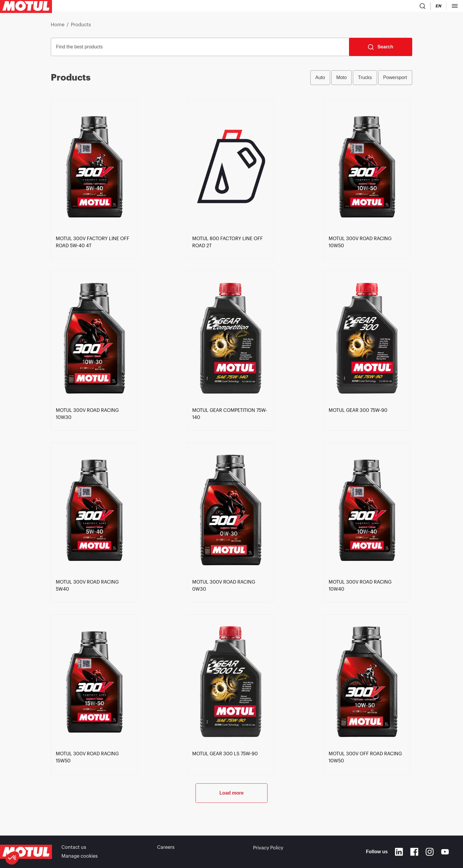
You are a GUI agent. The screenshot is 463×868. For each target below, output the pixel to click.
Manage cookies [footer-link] (80, 856)
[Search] (380, 49)
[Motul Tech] (412, 7)
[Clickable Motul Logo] (26, 7)
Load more (231, 815)
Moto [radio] (342, 80)
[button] (12, 858)
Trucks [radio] (365, 80)
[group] (361, 80)
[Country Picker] (372, 7)
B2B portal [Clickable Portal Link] (445, 7)
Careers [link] (166, 848)
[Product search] (355, 7)
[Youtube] (445, 852)
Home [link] (58, 27)
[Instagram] (430, 852)
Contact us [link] (74, 848)
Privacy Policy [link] (268, 848)
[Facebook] (414, 852)
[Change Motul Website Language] (389, 7)
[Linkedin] (399, 852)
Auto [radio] (320, 80)
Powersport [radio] (395, 80)
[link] (94, 264)
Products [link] (81, 27)
